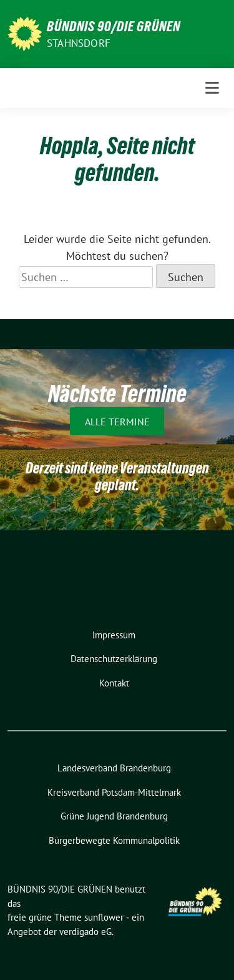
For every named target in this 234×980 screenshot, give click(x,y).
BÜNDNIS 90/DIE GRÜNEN (114, 26)
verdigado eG (85, 932)
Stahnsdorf (79, 43)
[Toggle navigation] (212, 88)
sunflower (104, 917)
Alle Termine (117, 422)
